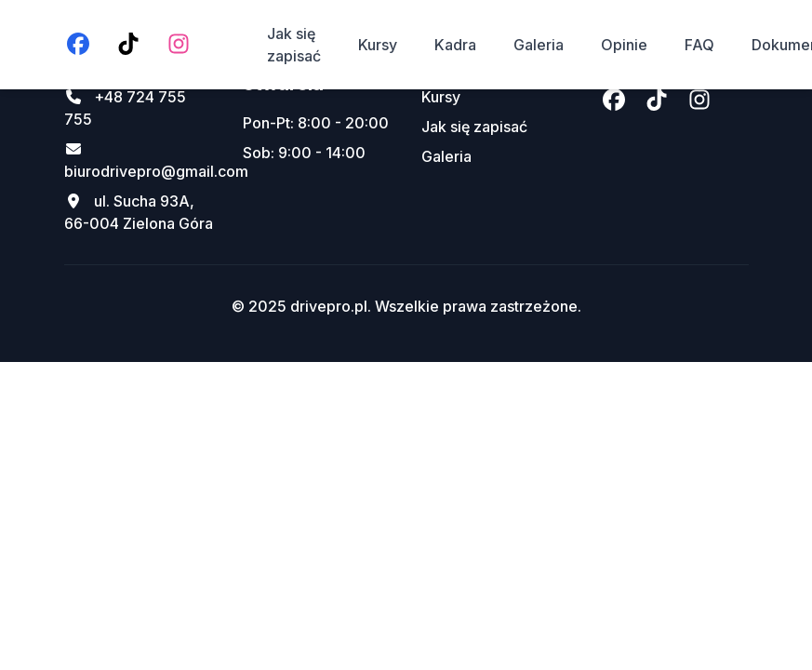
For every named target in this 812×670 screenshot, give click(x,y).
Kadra (455, 45)
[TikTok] (128, 45)
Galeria (539, 45)
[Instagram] (179, 45)
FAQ (699, 45)
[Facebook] (78, 45)
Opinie (624, 45)
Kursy (378, 45)
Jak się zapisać (294, 45)
